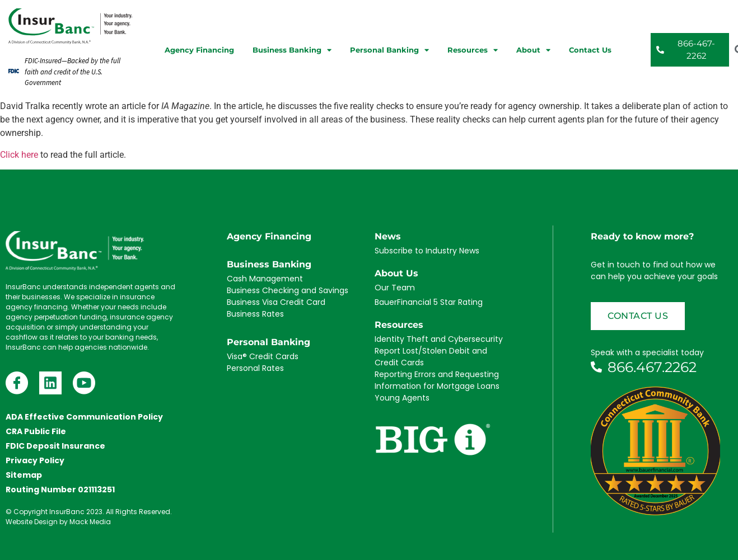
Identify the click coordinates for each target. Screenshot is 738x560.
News (388, 236)
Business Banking (292, 50)
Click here (19, 155)
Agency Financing (199, 50)
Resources (473, 50)
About (533, 50)
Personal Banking (389, 50)
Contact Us (590, 50)
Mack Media (90, 522)
